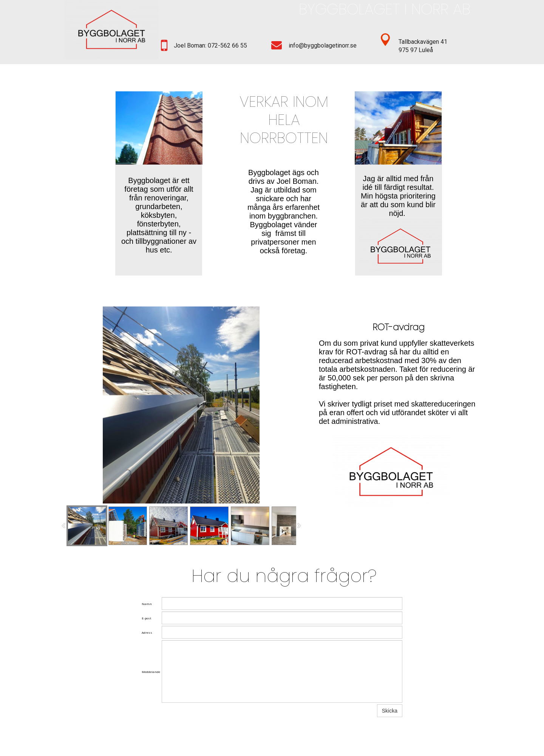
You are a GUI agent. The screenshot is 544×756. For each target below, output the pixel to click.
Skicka (390, 711)
